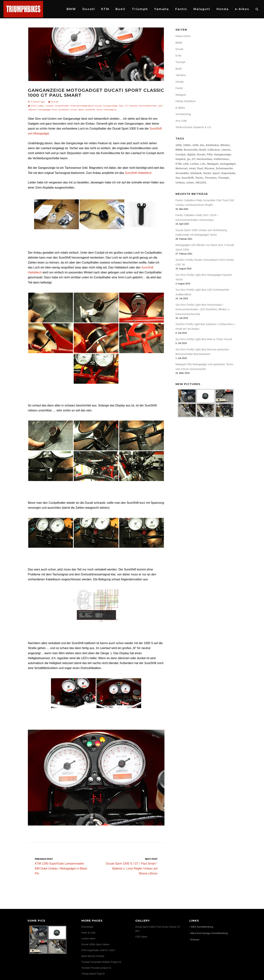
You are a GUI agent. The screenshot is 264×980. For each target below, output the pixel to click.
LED (160, 106)
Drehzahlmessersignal (82, 106)
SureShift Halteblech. (139, 173)
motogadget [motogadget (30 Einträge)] (228, 164)
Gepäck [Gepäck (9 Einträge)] (180, 159)
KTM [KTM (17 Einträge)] (178, 164)
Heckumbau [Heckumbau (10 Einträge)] (205, 159)
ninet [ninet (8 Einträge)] (192, 168)
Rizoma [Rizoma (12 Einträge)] (209, 168)
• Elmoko (194, 940)
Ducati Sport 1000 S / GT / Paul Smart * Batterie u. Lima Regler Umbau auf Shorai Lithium (130, 866)
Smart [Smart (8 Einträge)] (207, 173)
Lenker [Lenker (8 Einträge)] (194, 164)
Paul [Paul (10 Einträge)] (200, 168)
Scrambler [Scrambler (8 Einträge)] (182, 173)
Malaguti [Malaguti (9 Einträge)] (213, 164)
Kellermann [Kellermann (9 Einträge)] (221, 159)
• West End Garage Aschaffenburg (209, 933)
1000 (34, 106)
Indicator (134, 106)
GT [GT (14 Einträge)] (194, 159)
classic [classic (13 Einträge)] (226, 150)
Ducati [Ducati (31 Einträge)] (201, 154)
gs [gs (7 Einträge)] (189, 159)
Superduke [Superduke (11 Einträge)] (228, 173)
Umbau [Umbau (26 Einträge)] (180, 182)
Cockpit (49, 106)
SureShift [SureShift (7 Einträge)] (188, 178)
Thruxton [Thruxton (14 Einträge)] (211, 178)
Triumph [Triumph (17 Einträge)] (223, 178)
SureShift (90, 109)
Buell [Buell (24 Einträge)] (202, 150)
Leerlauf (32, 109)
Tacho (99, 109)
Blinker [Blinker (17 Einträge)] (225, 145)
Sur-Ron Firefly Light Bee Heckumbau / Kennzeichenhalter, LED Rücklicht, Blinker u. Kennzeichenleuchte (203, 309)
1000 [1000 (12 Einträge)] (178, 145)
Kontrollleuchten (148, 106)
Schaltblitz (64, 109)
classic (41, 106)
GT (126, 106)
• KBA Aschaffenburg (201, 927)
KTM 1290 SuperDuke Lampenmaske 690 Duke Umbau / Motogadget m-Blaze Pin (62, 866)
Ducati (55, 102)
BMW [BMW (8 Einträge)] (179, 150)
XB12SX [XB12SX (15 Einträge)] (201, 182)
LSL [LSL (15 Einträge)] (203, 164)
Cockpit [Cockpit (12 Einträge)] (180, 154)
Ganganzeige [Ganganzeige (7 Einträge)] (222, 154)
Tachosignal (110, 109)
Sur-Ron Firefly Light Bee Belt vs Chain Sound (204, 339)
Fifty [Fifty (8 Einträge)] (209, 154)
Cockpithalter (62, 106)
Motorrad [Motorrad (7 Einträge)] (181, 168)
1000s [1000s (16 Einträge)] (187, 145)
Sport (81, 109)
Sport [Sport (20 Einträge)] (216, 173)
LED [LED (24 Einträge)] (186, 164)
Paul (54, 109)
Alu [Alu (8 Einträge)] (202, 145)
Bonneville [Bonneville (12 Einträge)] (191, 150)
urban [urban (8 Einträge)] (190, 182)
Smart (74, 109)
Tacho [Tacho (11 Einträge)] (199, 178)
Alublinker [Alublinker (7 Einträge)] (212, 145)
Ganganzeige (110, 106)
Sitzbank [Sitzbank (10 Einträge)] (196, 173)
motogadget (44, 109)
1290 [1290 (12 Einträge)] (195, 145)
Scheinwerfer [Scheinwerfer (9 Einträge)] (224, 168)
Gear (121, 106)
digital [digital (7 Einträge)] (191, 154)
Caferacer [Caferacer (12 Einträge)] (214, 150)
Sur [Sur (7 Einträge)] (178, 178)
